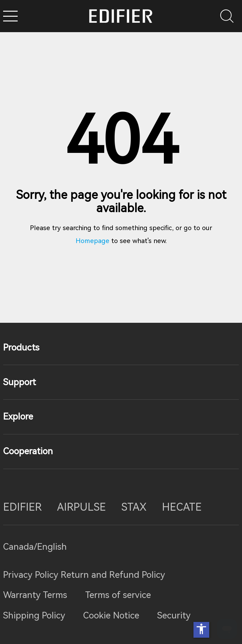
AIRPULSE (81, 507)
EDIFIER (22, 507)
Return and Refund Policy (113, 575)
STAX (134, 507)
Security (174, 615)
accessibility (201, 629)
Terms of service (118, 595)
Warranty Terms (35, 595)
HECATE (182, 507)
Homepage (92, 241)
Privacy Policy (32, 575)
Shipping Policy (34, 615)
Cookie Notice (111, 615)
